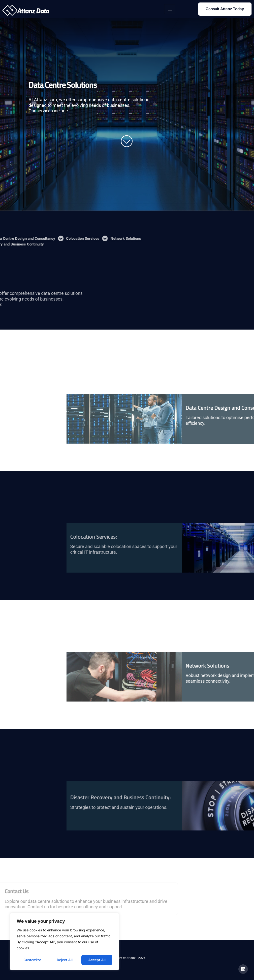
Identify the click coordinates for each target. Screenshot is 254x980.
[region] (64, 942)
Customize (32, 960)
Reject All (65, 960)
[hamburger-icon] (170, 9)
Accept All (97, 960)
